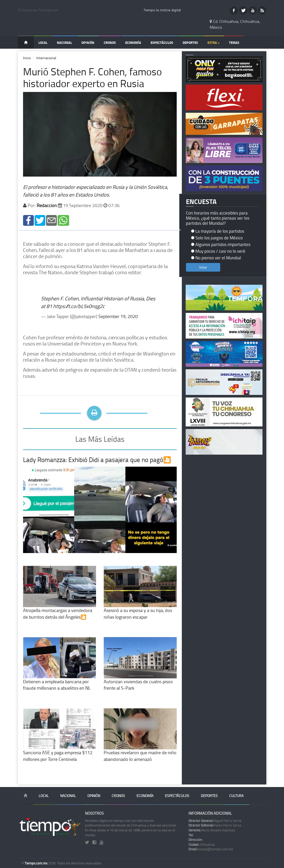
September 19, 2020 (118, 316)
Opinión (88, 43)
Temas (234, 43)
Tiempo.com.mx (36, 863)
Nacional (64, 43)
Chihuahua (202, 844)
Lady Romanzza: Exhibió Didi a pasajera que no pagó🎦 (97, 460)
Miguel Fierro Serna (215, 821)
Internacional (46, 58)
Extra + (213, 43)
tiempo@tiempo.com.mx (211, 849)
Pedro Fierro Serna (215, 825)
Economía (133, 43)
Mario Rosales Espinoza (212, 830)
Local (43, 43)
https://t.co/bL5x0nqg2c (79, 306)
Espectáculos (162, 43)
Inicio (27, 58)
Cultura (236, 796)
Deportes (190, 43)
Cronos (110, 43)
